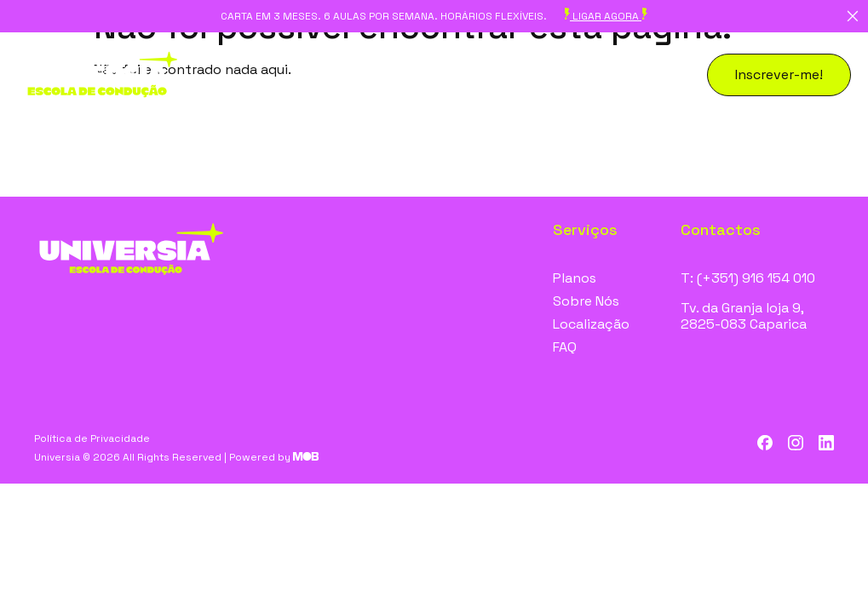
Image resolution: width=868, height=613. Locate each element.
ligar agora (606, 16)
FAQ (565, 347)
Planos (575, 278)
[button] (779, 75)
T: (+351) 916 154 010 (748, 278)
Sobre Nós (586, 301)
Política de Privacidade (92, 438)
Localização (591, 324)
